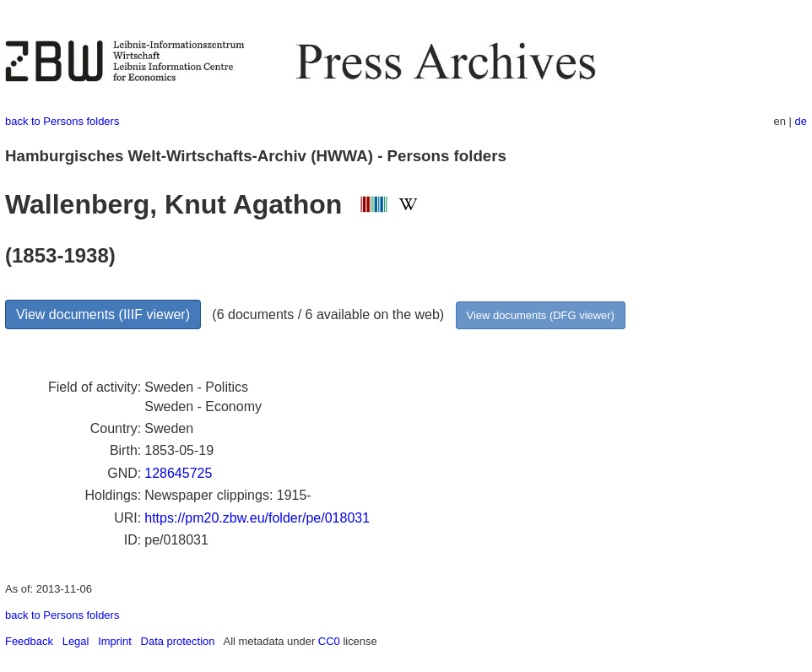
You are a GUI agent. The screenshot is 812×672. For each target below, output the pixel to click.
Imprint (115, 641)
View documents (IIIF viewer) (103, 314)
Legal (76, 641)
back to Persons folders (62, 121)
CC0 (329, 641)
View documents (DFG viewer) (541, 315)
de (801, 121)
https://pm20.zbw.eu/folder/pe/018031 (257, 518)
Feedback (29, 641)
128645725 (178, 473)
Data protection (178, 641)
